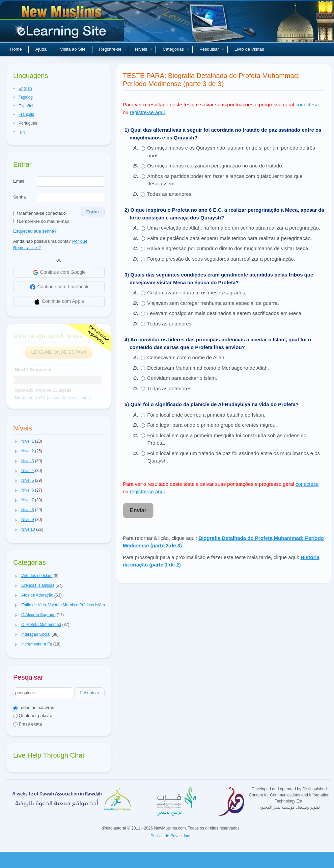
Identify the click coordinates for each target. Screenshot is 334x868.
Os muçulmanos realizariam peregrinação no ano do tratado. (215, 166)
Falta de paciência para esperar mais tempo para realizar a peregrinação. (230, 238)
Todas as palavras (34, 707)
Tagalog (26, 97)
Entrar (93, 212)
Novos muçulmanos (63, 24)
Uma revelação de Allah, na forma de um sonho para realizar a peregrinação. (234, 228)
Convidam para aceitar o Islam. (182, 378)
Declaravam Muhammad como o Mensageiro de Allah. (208, 368)
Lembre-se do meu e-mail (41, 221)
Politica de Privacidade (171, 836)
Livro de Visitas (249, 49)
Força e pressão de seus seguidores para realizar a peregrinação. (221, 259)
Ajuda (41, 49)
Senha (20, 197)
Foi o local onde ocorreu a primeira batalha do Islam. (206, 415)
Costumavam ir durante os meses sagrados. (197, 293)
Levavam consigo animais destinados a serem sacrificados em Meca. (225, 313)
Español (26, 106)
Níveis (144, 49)
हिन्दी (22, 132)
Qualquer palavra (33, 716)
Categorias (176, 49)
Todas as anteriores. (170, 194)
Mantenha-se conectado (39, 213)
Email (19, 181)
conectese (307, 104)
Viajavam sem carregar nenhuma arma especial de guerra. (213, 303)
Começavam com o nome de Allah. (186, 357)
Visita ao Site (73, 49)
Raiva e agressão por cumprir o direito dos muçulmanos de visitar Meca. (228, 248)
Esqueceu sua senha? (35, 231)
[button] (16, 442)
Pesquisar (212, 49)
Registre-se (110, 49)
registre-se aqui (147, 112)
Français (26, 114)
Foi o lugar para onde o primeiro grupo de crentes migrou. (212, 425)
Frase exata (27, 724)
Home (16, 49)
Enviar (138, 510)
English (25, 88)
